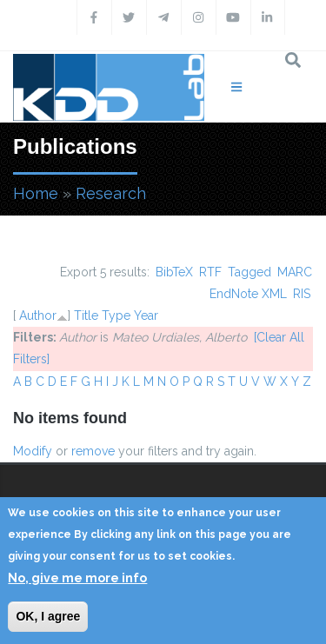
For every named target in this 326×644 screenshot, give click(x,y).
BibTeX (174, 272)
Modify (33, 451)
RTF (210, 272)
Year (146, 315)
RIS (302, 294)
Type (116, 315)
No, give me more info (77, 578)
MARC (295, 272)
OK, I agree (48, 616)
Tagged (249, 272)
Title (86, 315)
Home (36, 193)
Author (38, 315)
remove (93, 451)
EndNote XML (248, 294)
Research (111, 193)
